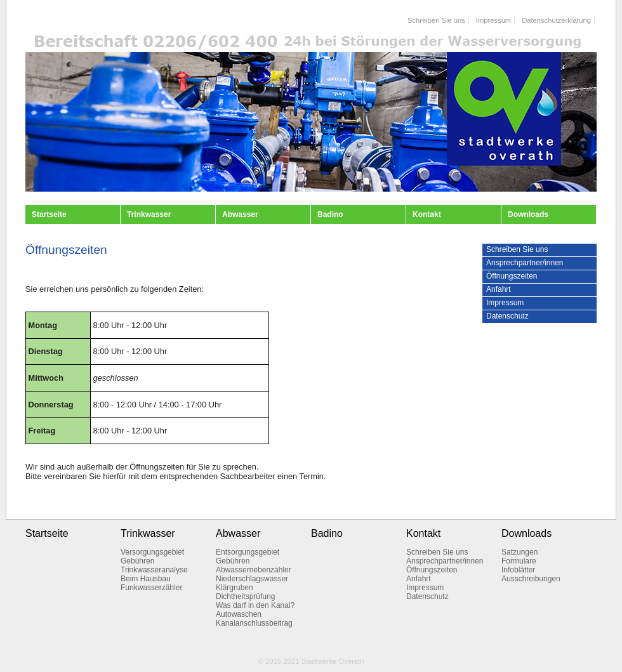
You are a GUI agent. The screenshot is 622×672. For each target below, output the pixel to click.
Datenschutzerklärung (556, 20)
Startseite (49, 214)
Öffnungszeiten (512, 276)
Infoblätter (518, 570)
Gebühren (137, 561)
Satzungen (519, 552)
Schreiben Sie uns (436, 20)
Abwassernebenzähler (254, 570)
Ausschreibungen (531, 579)
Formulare (519, 561)
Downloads (528, 214)
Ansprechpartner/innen (525, 263)
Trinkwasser (149, 214)
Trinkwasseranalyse (154, 570)
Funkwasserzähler (151, 588)
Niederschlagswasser (252, 579)
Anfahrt (499, 289)
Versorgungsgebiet (152, 552)
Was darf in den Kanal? (255, 605)
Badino (330, 214)
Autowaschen (239, 614)
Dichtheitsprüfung (245, 596)
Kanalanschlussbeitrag (254, 623)
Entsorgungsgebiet (248, 552)
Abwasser (240, 214)
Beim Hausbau (146, 579)
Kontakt (427, 214)
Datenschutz (507, 316)
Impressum (493, 20)
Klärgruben (235, 588)
